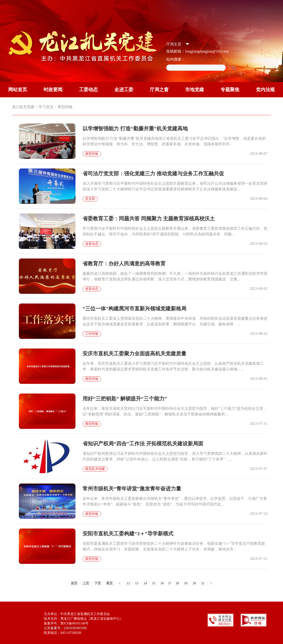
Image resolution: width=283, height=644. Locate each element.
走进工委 (124, 90)
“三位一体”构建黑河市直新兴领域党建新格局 (134, 309)
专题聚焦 (230, 90)
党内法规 (265, 90)
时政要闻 (53, 90)
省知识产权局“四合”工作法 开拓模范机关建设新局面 (143, 444)
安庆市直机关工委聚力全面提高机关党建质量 (134, 354)
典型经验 (65, 107)
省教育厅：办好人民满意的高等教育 (124, 264)
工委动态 (88, 90)
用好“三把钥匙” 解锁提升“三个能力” (125, 399)
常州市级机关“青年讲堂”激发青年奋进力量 (132, 489)
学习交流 (46, 107)
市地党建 (195, 90)
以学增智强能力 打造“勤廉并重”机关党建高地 (135, 129)
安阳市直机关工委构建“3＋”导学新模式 (128, 534)
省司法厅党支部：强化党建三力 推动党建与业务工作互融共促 (153, 174)
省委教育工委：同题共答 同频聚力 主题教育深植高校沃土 (149, 219)
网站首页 (18, 90)
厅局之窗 (159, 90)
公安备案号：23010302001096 (65, 628)
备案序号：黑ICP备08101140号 (66, 623)
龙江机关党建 (23, 107)
